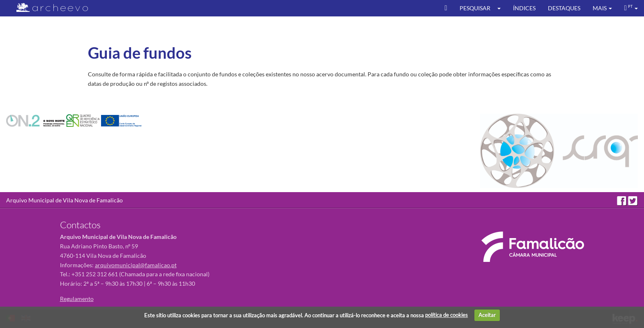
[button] (502, 8)
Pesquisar (475, 8)
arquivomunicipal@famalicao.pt (136, 265)
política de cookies (446, 315)
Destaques (564, 8)
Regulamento (77, 299)
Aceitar (487, 315)
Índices (524, 8)
